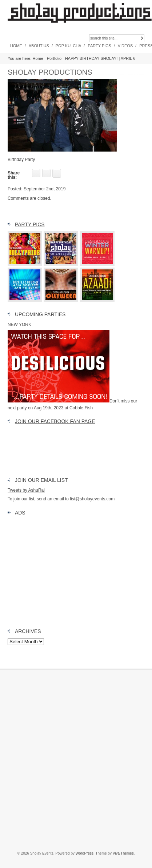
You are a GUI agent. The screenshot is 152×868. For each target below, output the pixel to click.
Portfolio (54, 58)
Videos (125, 46)
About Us (39, 46)
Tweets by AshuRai (26, 490)
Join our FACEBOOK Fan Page (55, 421)
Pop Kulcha (69, 46)
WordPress (85, 853)
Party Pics (99, 46)
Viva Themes (123, 853)
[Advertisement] (76, 570)
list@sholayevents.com (92, 499)
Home (16, 46)
